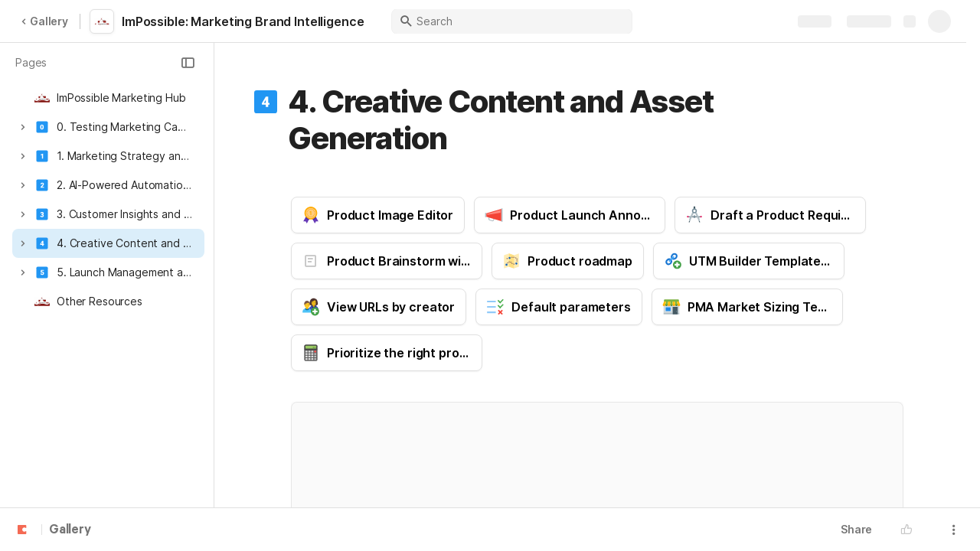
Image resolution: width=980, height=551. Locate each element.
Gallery (44, 21)
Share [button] (856, 529)
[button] (188, 63)
